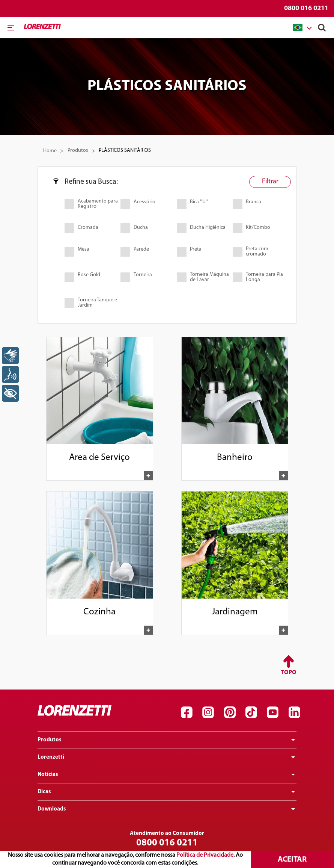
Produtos (78, 150)
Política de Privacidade (205, 855)
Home (50, 151)
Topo (289, 673)
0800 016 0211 (306, 8)
